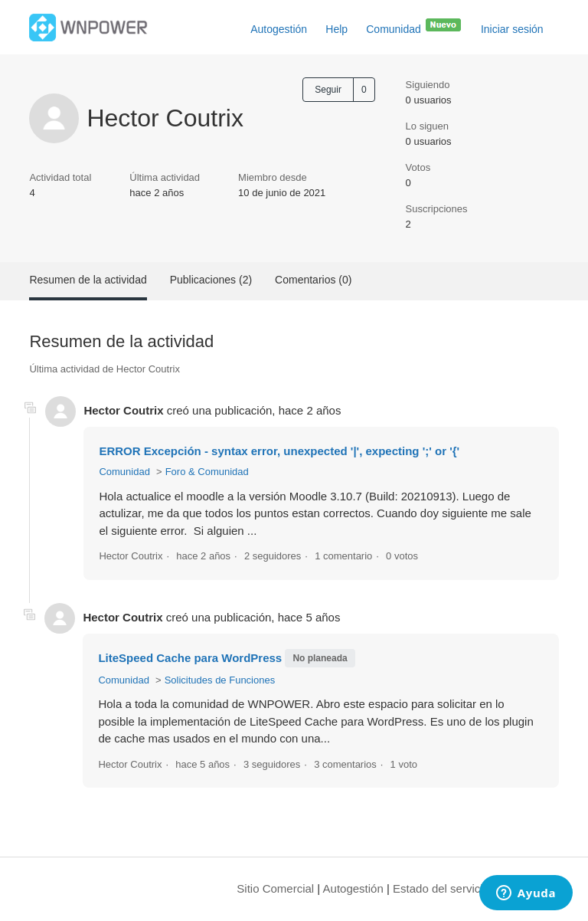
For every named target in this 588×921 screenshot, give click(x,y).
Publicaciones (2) (211, 280)
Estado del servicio (441, 888)
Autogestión (279, 29)
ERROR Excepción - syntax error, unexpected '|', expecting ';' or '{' (279, 451)
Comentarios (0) (313, 280)
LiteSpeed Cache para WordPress (190, 658)
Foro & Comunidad (207, 472)
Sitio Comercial (275, 888)
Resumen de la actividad (88, 280)
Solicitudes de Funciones (220, 680)
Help (336, 29)
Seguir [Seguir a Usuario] (328, 90)
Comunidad (414, 26)
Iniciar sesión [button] (512, 29)
